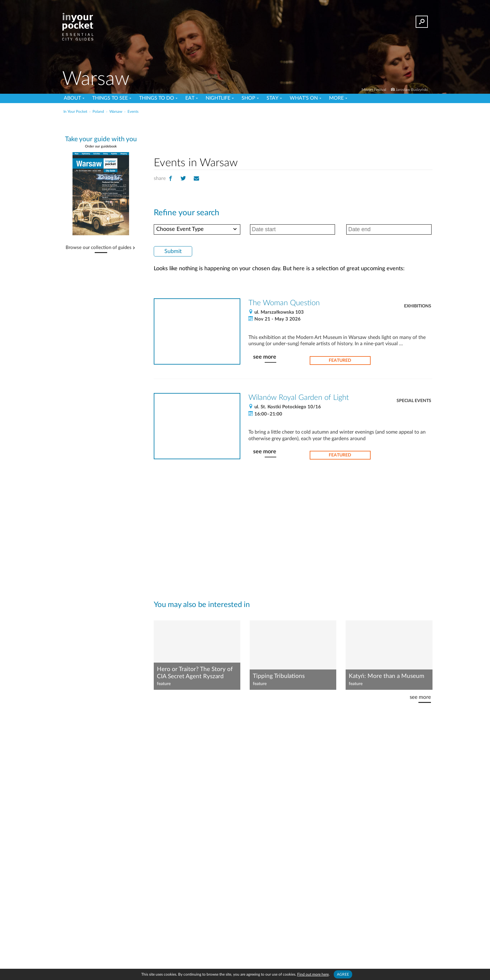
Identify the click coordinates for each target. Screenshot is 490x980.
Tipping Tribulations (279, 676)
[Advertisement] (293, 134)
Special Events (414, 401)
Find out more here (313, 974)
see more (265, 357)
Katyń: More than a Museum (387, 676)
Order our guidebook (101, 146)
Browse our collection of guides (99, 248)
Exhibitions (418, 306)
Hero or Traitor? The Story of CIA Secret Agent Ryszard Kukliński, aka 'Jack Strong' (195, 673)
